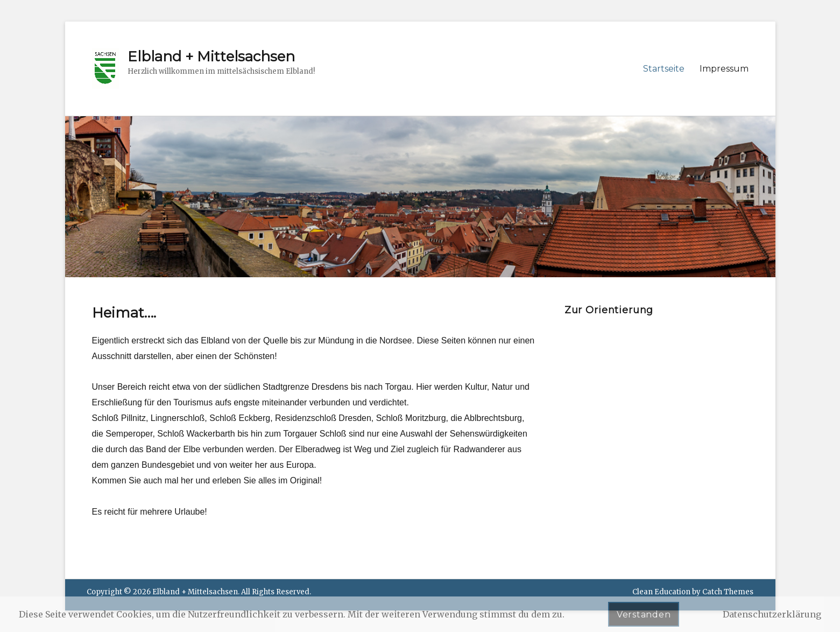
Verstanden (644, 615)
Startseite (664, 69)
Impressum (724, 69)
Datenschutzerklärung (772, 614)
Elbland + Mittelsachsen (211, 57)
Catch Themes (728, 592)
